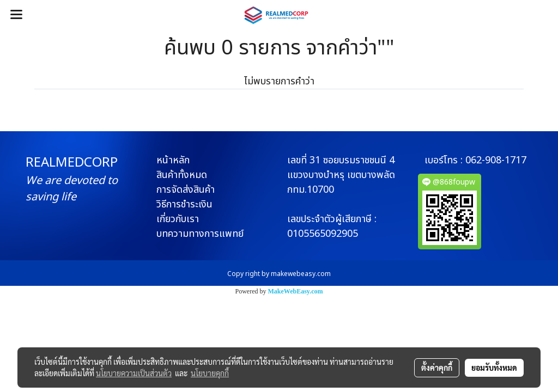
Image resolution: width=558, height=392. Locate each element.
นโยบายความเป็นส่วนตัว (134, 373)
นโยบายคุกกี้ (210, 373)
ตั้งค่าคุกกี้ (437, 367)
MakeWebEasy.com (296, 291)
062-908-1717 (496, 160)
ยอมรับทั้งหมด (494, 367)
